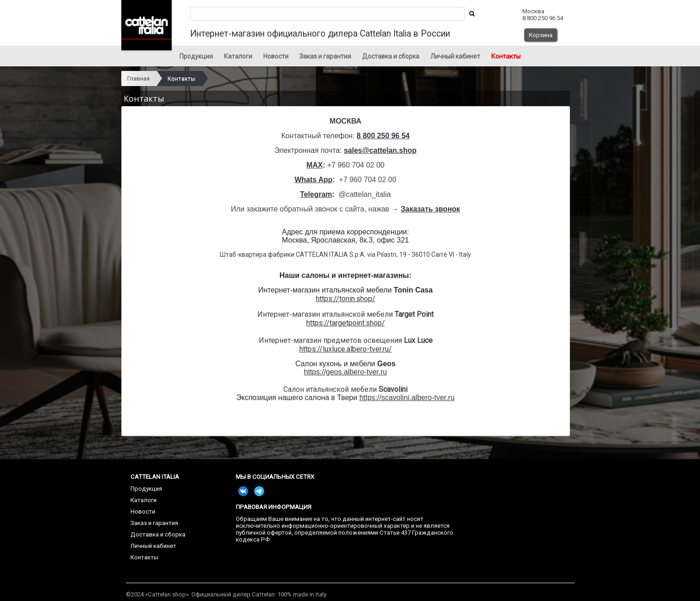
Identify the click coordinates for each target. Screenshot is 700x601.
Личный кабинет (455, 56)
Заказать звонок (430, 209)
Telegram (316, 194)
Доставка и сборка (391, 56)
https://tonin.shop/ (346, 299)
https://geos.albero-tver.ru (345, 372)
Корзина (541, 35)
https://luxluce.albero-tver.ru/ (346, 349)
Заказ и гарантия (325, 56)
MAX (315, 165)
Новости (276, 56)
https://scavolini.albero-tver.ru (407, 398)
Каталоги (238, 56)
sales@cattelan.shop (380, 150)
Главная (138, 79)
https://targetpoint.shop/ (346, 323)
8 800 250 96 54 (383, 136)
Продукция (196, 56)
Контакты (506, 56)
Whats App (313, 180)
